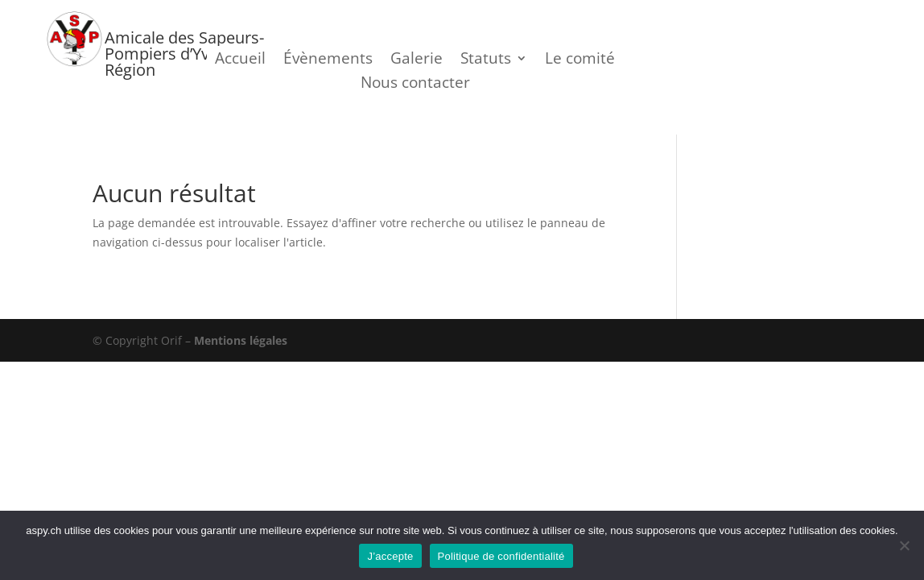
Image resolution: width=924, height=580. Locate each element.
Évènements (328, 60)
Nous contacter (415, 85)
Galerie (417, 60)
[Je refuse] (904, 545)
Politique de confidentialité (501, 556)
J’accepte (390, 556)
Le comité (580, 60)
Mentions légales (241, 340)
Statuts (486, 60)
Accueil (240, 60)
